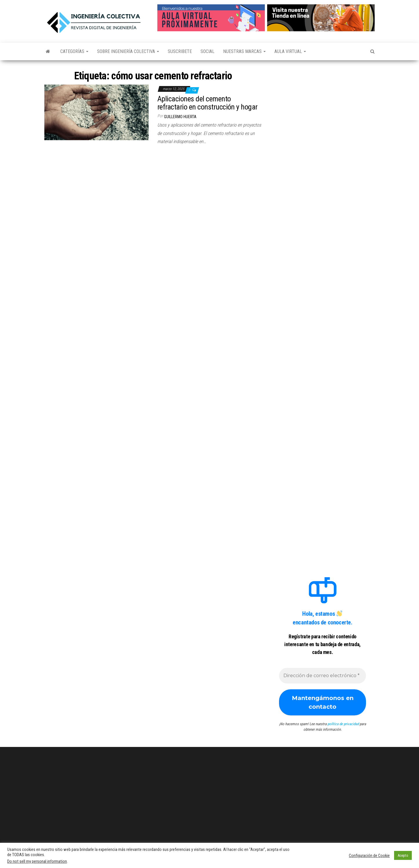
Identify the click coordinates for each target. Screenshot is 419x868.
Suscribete (180, 51)
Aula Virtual (290, 51)
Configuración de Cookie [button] (369, 856)
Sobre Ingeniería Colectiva (128, 51)
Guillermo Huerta (180, 117)
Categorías (74, 51)
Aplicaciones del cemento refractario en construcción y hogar (207, 103)
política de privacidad (343, 724)
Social (207, 51)
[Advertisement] (323, 105)
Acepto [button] (403, 855)
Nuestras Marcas (244, 51)
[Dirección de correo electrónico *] (323, 676)
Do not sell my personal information (37, 861)
